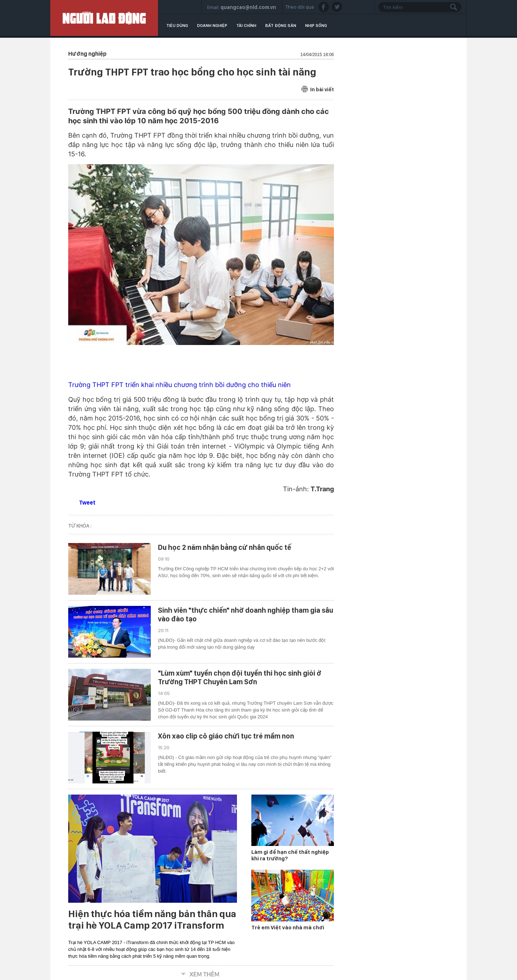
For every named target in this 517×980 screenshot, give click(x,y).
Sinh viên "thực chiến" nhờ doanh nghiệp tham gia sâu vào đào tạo (246, 615)
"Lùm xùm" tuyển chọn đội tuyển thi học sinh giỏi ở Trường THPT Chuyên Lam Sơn (240, 677)
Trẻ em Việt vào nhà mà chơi (288, 928)
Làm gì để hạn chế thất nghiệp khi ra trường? (290, 855)
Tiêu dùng (177, 26)
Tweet (87, 503)
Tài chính (246, 26)
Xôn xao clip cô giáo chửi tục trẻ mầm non (226, 736)
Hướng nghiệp (87, 54)
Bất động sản (281, 26)
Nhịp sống (316, 26)
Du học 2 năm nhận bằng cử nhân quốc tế (225, 547)
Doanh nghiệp (212, 26)
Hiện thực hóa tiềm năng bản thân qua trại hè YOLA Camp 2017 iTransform (152, 920)
